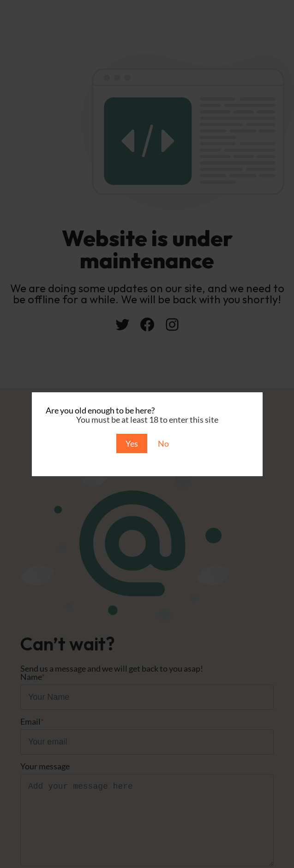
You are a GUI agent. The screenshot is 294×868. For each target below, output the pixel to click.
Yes (132, 443)
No (163, 443)
